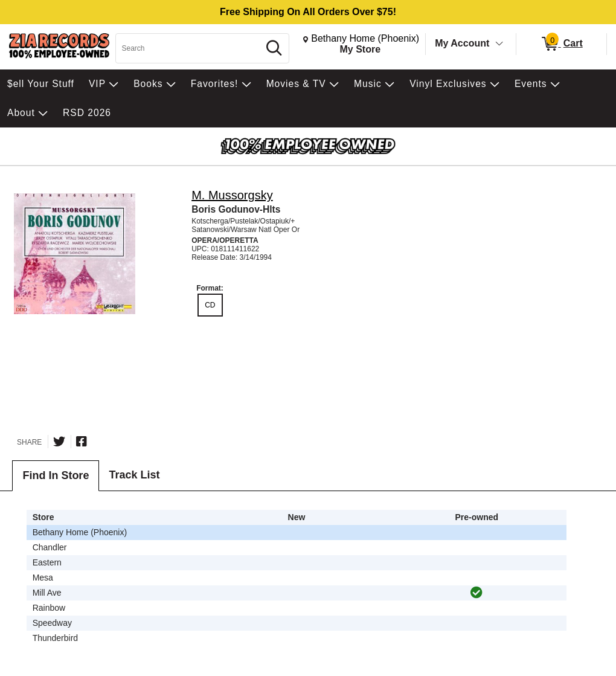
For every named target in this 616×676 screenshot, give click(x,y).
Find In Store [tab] (56, 475)
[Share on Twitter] (59, 442)
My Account (462, 43)
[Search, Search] (189, 48)
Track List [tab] (134, 475)
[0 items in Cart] (561, 44)
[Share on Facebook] (82, 442)
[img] (476, 593)
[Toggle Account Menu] (499, 44)
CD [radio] (210, 305)
